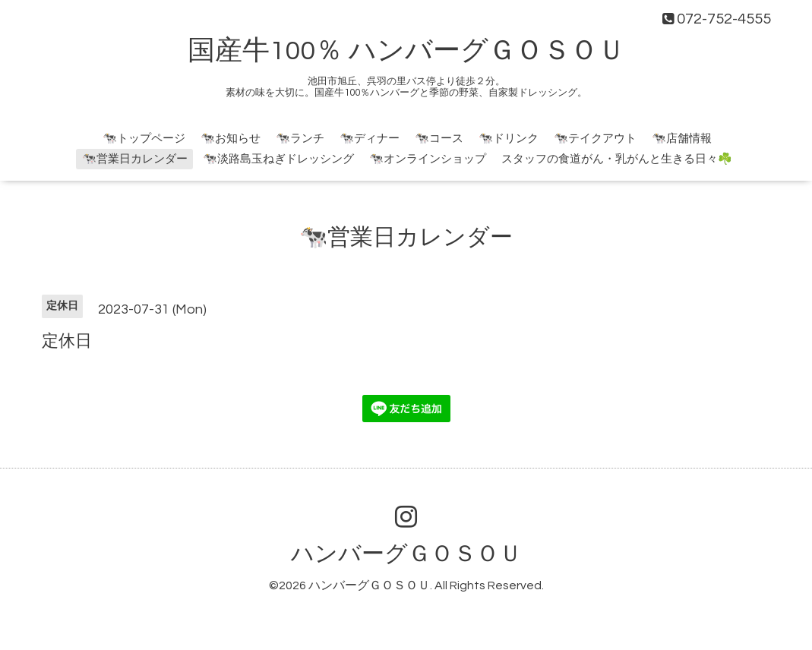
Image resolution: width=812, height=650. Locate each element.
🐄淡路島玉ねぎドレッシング (278, 159)
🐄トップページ (144, 139)
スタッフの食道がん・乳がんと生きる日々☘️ (617, 159)
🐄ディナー (370, 139)
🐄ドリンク (509, 139)
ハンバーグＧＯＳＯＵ (406, 554)
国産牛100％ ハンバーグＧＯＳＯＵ (406, 51)
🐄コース (439, 139)
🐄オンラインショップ (428, 159)
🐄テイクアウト (595, 139)
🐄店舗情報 (682, 139)
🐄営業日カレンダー (135, 159)
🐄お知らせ (231, 139)
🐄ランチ (300, 139)
